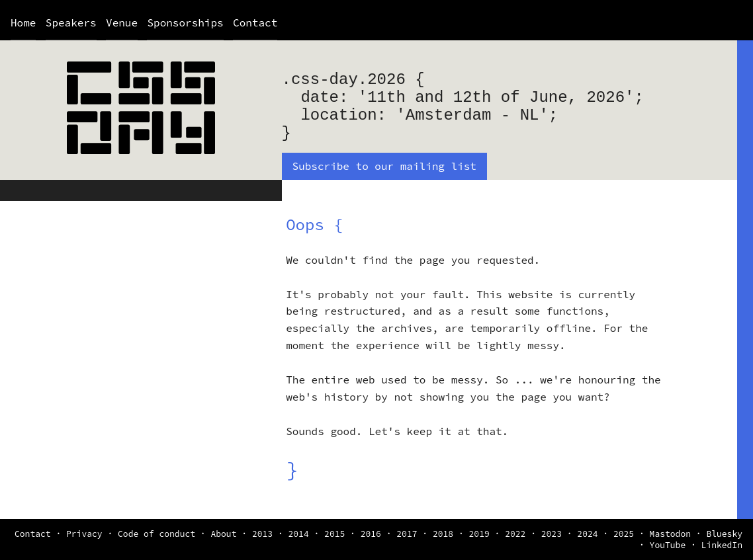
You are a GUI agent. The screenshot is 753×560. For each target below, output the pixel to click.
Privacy (84, 534)
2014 (298, 534)
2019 (479, 534)
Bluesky (724, 534)
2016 (371, 534)
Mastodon (670, 534)
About (223, 534)
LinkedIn (722, 545)
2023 (552, 534)
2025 (624, 534)
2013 (262, 534)
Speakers (71, 22)
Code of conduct (156, 534)
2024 (587, 534)
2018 (443, 534)
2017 (407, 534)
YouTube (668, 545)
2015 (334, 534)
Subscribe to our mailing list (384, 166)
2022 (515, 534)
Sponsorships (185, 22)
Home (23, 22)
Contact (255, 22)
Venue (122, 22)
